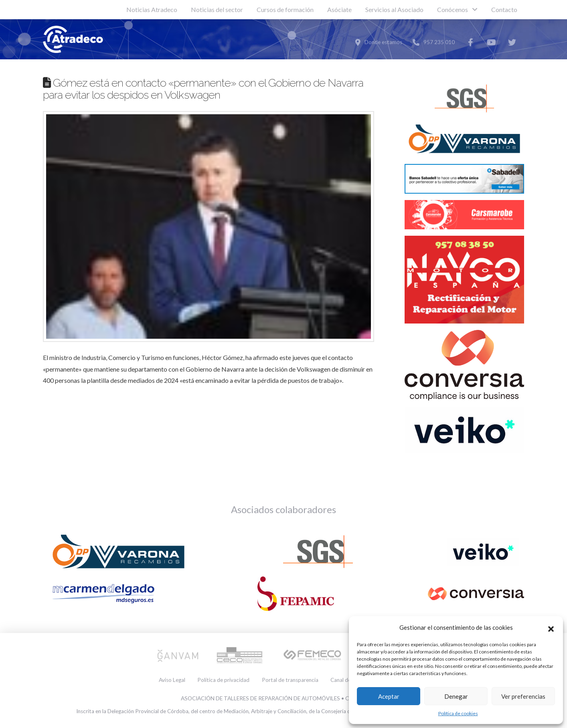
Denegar (456, 696)
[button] (551, 628)
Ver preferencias (523, 696)
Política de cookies (458, 713)
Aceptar (389, 696)
